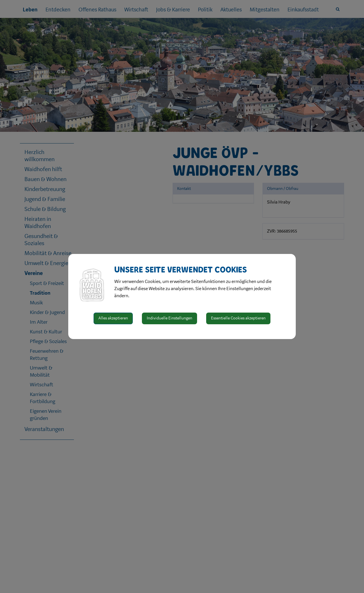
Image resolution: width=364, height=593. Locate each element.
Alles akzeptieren (113, 318)
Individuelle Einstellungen (169, 318)
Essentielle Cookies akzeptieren (238, 318)
